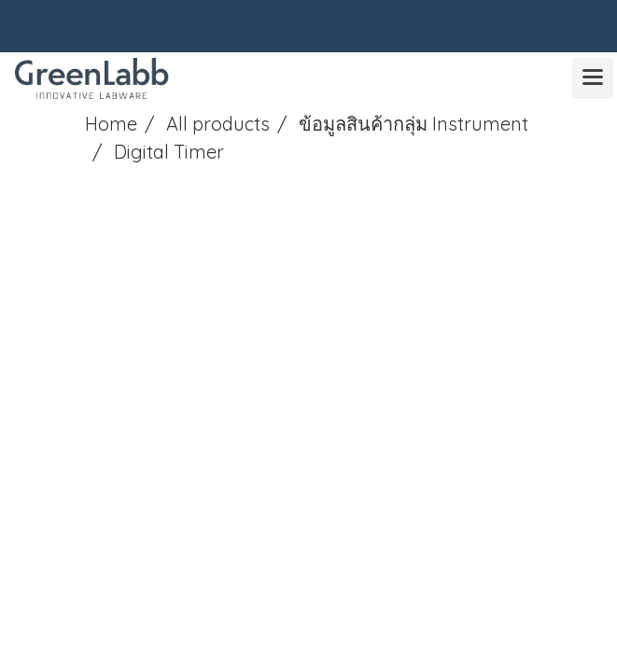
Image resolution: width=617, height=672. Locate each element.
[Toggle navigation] (593, 78)
